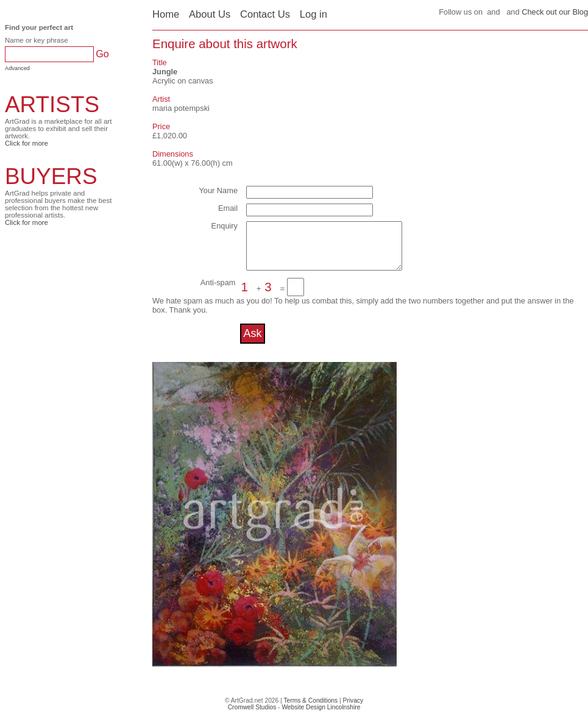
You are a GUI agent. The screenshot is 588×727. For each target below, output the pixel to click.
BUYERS (51, 176)
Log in (313, 14)
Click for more (27, 143)
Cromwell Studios (252, 716)
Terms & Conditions (310, 710)
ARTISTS (52, 105)
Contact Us (265, 14)
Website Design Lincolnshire (321, 716)
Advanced (17, 68)
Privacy (353, 710)
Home (166, 14)
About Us (210, 14)
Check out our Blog (555, 12)
